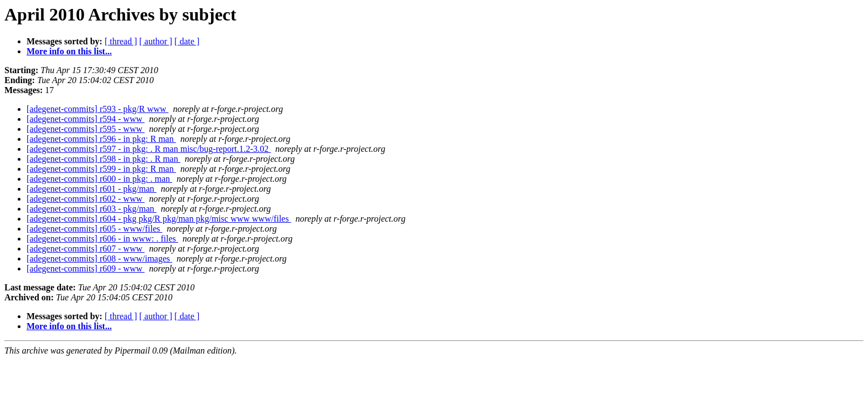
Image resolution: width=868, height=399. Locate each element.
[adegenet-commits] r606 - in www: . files (102, 239)
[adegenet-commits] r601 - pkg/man (92, 189)
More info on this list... (69, 51)
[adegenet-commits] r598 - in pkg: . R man (104, 159)
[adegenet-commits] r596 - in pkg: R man (101, 139)
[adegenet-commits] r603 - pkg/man (92, 209)
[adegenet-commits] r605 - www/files (94, 229)
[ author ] (156, 41)
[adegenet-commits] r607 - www (86, 249)
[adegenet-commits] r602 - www (86, 199)
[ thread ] (121, 41)
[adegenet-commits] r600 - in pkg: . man (99, 179)
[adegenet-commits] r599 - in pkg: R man (101, 169)
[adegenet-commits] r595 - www (86, 129)
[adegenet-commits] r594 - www (86, 119)
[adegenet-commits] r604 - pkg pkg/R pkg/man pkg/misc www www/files (159, 219)
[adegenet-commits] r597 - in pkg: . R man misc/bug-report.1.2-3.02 (149, 149)
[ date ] (187, 41)
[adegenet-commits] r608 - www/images (99, 259)
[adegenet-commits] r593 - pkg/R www (97, 109)
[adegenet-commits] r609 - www (86, 268)
